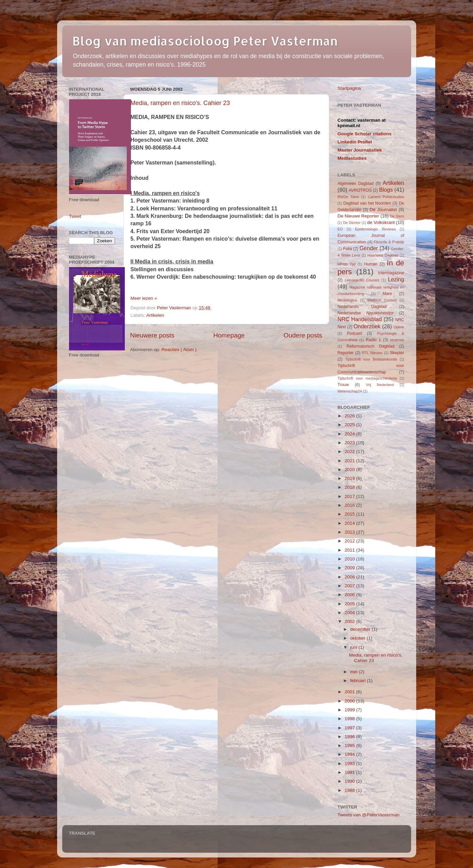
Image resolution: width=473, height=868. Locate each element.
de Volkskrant (381, 222)
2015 (350, 514)
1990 (350, 781)
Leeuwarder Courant (362, 280)
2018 (350, 487)
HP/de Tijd (347, 264)
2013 (350, 532)
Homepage (229, 335)
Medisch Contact (382, 300)
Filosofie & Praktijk (389, 242)
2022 (350, 452)
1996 (350, 737)
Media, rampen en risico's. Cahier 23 (180, 103)
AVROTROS (360, 190)
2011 (350, 550)
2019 (350, 478)
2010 (350, 559)
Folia (348, 249)
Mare (387, 294)
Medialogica (348, 300)
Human (371, 264)
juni (354, 647)
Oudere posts (303, 335)
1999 (350, 710)
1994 (350, 754)
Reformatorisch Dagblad (370, 346)
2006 (350, 595)
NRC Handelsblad (360, 319)
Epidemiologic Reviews (375, 229)
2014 (350, 523)
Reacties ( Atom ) (179, 350)
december (361, 629)
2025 (350, 425)
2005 (350, 604)
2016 (350, 505)
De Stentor (352, 223)
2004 (350, 613)
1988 (350, 790)
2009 (350, 568)
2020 (350, 470)
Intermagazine (391, 273)
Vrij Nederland (380, 385)
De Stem (397, 216)
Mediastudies (352, 158)
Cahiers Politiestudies (386, 197)
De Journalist (383, 210)
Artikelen (155, 315)
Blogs (386, 190)
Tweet (75, 216)
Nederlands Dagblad (362, 307)
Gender (369, 248)
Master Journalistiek (360, 150)
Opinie (399, 327)
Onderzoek (367, 326)
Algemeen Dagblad (356, 184)
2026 (350, 416)
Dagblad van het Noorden (367, 203)
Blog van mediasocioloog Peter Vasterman (205, 41)
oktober (359, 638)
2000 (350, 701)
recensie (397, 340)
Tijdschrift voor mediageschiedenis (367, 378)
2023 (350, 443)
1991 (350, 772)
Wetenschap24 (350, 391)
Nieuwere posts (152, 335)
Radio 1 (374, 340)
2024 (350, 434)
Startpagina (349, 88)
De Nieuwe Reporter (358, 216)
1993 (350, 763)
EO (340, 229)
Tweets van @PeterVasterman (369, 815)
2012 (350, 541)
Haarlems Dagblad (383, 255)
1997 (350, 728)
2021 (350, 461)
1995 (350, 745)
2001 (350, 692)
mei (355, 672)
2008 (350, 577)
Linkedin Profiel (355, 142)
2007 (350, 586)
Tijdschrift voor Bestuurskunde (371, 359)
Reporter (346, 353)
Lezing (396, 279)
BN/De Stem (348, 197)
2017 (350, 496)
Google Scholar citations (365, 134)
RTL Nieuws (372, 353)
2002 (350, 621)
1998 (350, 719)
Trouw (343, 385)
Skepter (397, 353)
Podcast (354, 333)
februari (359, 681)
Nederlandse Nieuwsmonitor (366, 313)
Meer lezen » (144, 298)
